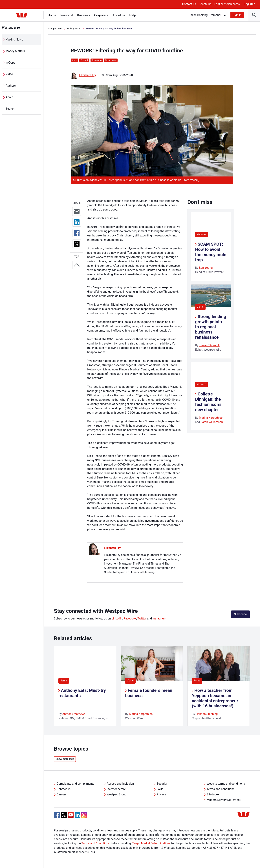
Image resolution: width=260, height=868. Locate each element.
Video (9, 74)
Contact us (189, 4)
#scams (202, 234)
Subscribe (240, 614)
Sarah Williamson (212, 422)
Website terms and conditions (226, 784)
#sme (200, 307)
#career (201, 384)
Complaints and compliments (75, 784)
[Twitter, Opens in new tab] (64, 815)
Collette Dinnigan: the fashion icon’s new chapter (208, 402)
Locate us (205, 4)
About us (119, 15)
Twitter (142, 618)
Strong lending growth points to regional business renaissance (211, 327)
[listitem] (85, 686)
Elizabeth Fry (88, 75)
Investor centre (116, 789)
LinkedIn (117, 618)
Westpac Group (117, 794)
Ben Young (206, 268)
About (10, 97)
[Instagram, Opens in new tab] (84, 817)
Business (84, 15)
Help (133, 15)
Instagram (159, 618)
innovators (111, 60)
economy (97, 60)
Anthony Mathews (74, 714)
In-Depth (11, 63)
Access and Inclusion (120, 784)
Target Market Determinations (151, 843)
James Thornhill (209, 345)
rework (84, 60)
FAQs (160, 789)
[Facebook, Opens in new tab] (57, 815)
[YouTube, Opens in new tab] (71, 815)
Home (52, 15)
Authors (11, 86)
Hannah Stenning (207, 714)
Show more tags (65, 759)
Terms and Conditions (96, 843)
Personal (67, 15)
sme (74, 60)
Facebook (130, 618)
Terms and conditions (221, 789)
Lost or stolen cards (227, 4)
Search (10, 109)
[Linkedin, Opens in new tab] (78, 815)
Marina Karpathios (211, 418)
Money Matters (15, 51)
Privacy (161, 794)
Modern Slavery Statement (224, 800)
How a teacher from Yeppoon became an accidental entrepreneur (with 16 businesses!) (215, 698)
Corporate (101, 15)
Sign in (237, 15)
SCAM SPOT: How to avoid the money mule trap (211, 252)
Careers (62, 794)
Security (162, 784)
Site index (213, 794)
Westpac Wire (11, 28)
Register (249, 4)
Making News (15, 40)
